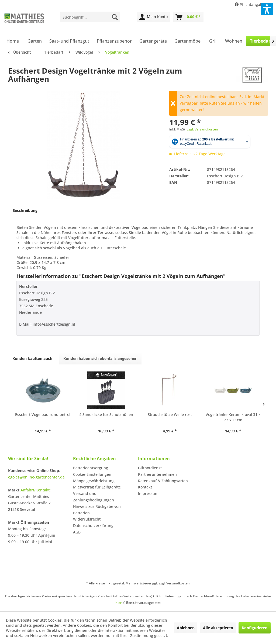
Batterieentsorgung (91, 468)
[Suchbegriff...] (90, 17)
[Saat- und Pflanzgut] (69, 41)
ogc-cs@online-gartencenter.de (36, 477)
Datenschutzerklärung (93, 526)
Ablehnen (186, 628)
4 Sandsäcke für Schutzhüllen (106, 414)
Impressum (148, 493)
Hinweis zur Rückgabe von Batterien (97, 510)
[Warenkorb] (188, 17)
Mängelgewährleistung (94, 481)
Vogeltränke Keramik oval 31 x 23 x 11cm (233, 417)
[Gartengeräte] (153, 41)
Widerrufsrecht (87, 519)
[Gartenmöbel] (188, 41)
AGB (77, 532)
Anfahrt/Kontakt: (36, 490)
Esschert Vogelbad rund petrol (43, 414)
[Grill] (213, 41)
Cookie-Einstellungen (92, 474)
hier (118, 603)
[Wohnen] (234, 41)
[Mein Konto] (154, 17)
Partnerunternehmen (157, 474)
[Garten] (35, 41)
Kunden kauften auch (32, 358)
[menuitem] (90, 17)
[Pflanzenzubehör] (114, 41)
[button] (267, 9)
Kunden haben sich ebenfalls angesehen (100, 358)
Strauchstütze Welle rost (170, 414)
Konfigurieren (255, 628)
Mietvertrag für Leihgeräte (97, 487)
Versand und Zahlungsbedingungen (94, 497)
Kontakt (145, 487)
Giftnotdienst (150, 468)
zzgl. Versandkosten (203, 129)
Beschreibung (25, 210)
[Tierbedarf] (261, 41)
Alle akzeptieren (218, 628)
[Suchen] (115, 17)
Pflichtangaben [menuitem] (251, 4)
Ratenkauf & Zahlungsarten (163, 481)
